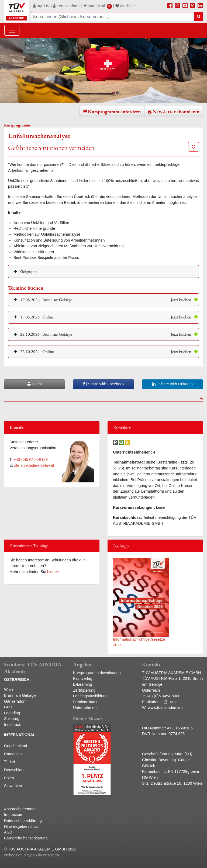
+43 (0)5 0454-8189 (31, 459)
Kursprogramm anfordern (114, 111)
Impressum (14, 815)
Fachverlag (83, 678)
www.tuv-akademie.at (166, 708)
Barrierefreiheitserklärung (26, 838)
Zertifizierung (84, 690)
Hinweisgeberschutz (21, 826)
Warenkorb (98, 6)
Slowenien (13, 786)
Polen (9, 778)
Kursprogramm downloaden (97, 673)
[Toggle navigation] (12, 30)
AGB (8, 832)
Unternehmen (85, 708)
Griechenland (16, 746)
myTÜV (41, 6)
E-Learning (82, 684)
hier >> (53, 572)
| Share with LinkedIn (172, 384)
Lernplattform (66, 6)
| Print (34, 384)
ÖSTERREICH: (17, 680)
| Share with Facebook (104, 384)
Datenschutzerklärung (23, 821)
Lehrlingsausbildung (90, 696)
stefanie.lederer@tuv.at (34, 465)
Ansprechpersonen (20, 809)
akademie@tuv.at (162, 702)
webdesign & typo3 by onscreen (32, 855)
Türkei (9, 762)
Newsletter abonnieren (176, 111)
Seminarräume (86, 702)
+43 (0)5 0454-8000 (163, 696)
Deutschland (15, 770)
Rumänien (13, 754)
